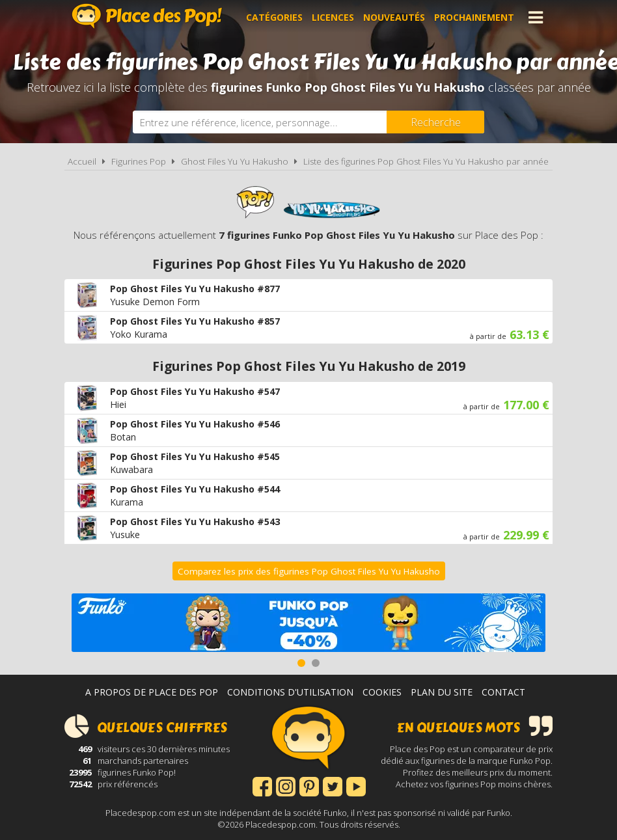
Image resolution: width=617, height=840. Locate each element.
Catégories (274, 17)
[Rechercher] (435, 122)
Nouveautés (394, 17)
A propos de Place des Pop (152, 692)
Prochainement (474, 17)
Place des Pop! (147, 16)
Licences (333, 17)
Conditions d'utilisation (290, 692)
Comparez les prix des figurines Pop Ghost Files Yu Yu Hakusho (309, 571)
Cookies (382, 692)
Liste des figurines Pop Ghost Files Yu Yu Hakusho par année (426, 161)
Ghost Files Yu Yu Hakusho (235, 161)
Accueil (82, 161)
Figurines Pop (139, 161)
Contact (503, 692)
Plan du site (442, 692)
